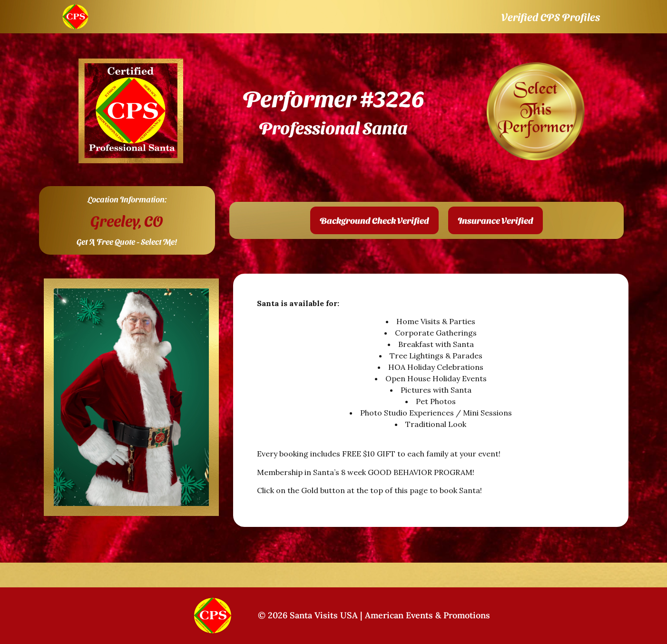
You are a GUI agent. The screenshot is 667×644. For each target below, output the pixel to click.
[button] (374, 220)
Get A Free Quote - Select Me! (127, 241)
